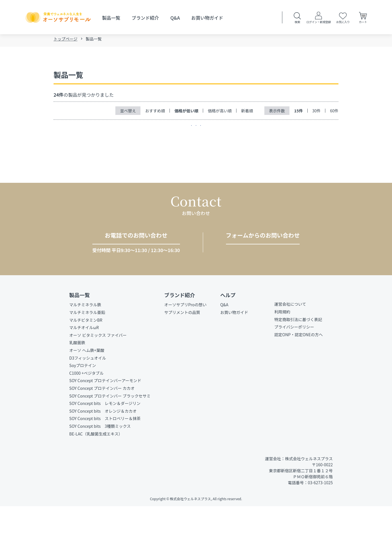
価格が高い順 (220, 112)
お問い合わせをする (260, 262)
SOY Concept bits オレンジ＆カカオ (103, 437)
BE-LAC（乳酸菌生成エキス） (96, 460)
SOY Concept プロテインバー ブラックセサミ (110, 422)
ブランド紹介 (145, 18)
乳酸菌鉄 (77, 369)
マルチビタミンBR (86, 346)
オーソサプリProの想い (185, 331)
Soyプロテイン (83, 392)
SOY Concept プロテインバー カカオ (102, 415)
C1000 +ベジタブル (86, 400)
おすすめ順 (155, 112)
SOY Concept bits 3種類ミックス (100, 453)
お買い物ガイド (207, 18)
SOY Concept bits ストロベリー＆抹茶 (105, 445)
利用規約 (282, 339)
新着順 (247, 112)
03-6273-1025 (131, 262)
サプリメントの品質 (182, 339)
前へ (185, 133)
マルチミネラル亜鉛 (87, 339)
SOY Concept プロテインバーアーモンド (105, 407)
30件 (317, 112)
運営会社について (290, 331)
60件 (334, 112)
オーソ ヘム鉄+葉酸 (87, 377)
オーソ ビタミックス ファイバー (98, 362)
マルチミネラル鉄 (85, 331)
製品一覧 (111, 18)
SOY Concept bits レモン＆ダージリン (105, 430)
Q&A (175, 18)
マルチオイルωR (84, 354)
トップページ (66, 40)
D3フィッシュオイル (88, 384)
